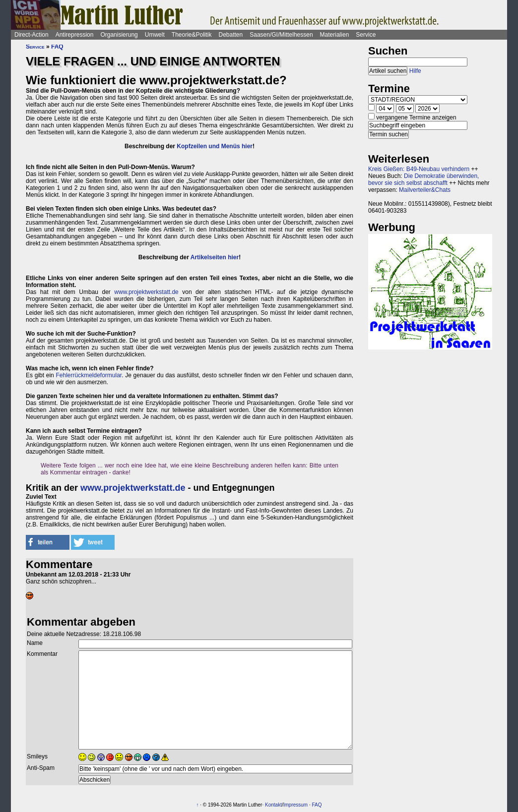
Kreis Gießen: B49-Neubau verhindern (419, 169)
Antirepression (75, 35)
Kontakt (273, 805)
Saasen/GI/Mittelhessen (281, 35)
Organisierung (119, 35)
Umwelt (155, 35)
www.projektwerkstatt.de (146, 292)
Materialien (335, 35)
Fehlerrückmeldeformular (89, 375)
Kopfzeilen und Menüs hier (215, 146)
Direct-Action (32, 35)
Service (366, 35)
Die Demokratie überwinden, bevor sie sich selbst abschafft (423, 179)
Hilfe (415, 71)
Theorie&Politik (192, 35)
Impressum (295, 805)
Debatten (231, 35)
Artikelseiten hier (215, 257)
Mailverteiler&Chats (425, 190)
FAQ (57, 47)
